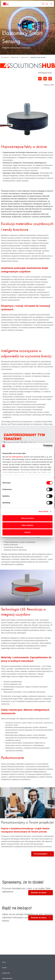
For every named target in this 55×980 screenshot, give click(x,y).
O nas (4, 962)
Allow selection (27, 525)
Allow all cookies (28, 518)
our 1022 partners (16, 457)
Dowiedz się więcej (39, 893)
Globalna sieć (6, 973)
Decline (27, 532)
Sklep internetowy (7, 978)
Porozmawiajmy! (41, 854)
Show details (43, 511)
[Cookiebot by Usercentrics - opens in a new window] (43, 446)
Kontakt (4, 968)
